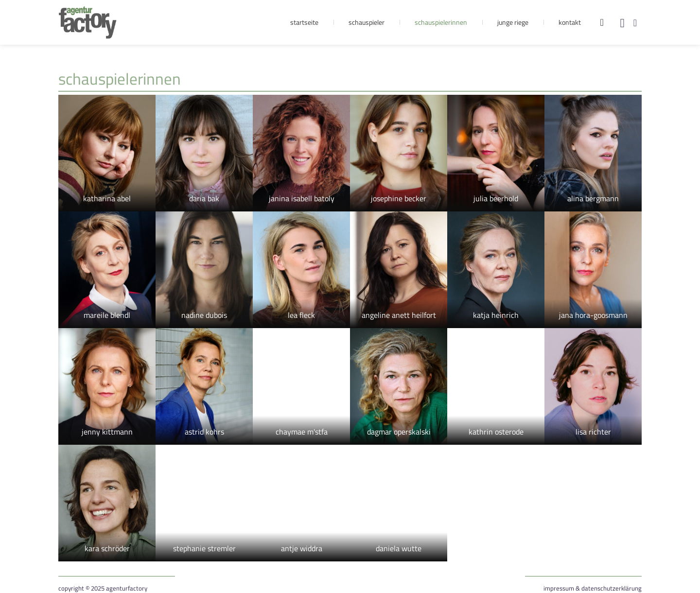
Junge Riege (513, 22)
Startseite (304, 22)
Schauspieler (367, 22)
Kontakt (570, 22)
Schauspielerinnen (441, 22)
